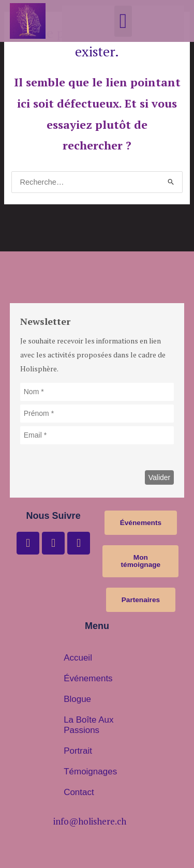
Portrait (78, 751)
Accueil (78, 658)
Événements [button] (88, 678)
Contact (79, 792)
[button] (123, 21)
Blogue (77, 699)
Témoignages (90, 772)
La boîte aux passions (88, 725)
